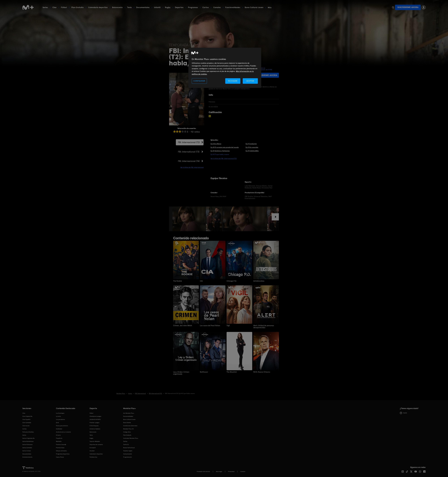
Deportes (179, 7)
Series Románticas (28, 441)
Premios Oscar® (61, 445)
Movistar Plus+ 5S (128, 429)
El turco (58, 435)
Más (270, 8)
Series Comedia (27, 448)
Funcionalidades (233, 7)
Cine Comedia (27, 423)
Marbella (59, 441)
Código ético (127, 432)
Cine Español (26, 419)
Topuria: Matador (95, 441)
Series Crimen (27, 451)
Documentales (143, 7)
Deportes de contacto (96, 445)
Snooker (92, 451)
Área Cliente (127, 423)
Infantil (157, 7)
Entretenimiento (27, 457)
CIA (201, 281)
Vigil (228, 326)
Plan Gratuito (78, 7)
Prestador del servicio (203, 472)
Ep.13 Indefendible (252, 151)
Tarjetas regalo (128, 451)
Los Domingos (60, 413)
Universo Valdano (95, 429)
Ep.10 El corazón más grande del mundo (225, 147)
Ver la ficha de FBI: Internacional (192, 167)
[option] (189, 219)
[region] (225, 68)
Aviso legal (219, 472)
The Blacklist (232, 372)
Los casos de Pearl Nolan (210, 326)
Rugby (168, 7)
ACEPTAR (250, 81)
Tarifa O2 (126, 445)
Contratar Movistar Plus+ (131, 438)
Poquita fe (59, 438)
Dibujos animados (61, 451)
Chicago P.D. (232, 281)
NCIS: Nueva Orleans (262, 372)
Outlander (59, 429)
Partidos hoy (93, 457)
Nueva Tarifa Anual (129, 448)
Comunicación (128, 454)
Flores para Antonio (62, 426)
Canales (217, 7)
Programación (128, 457)
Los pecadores (60, 419)
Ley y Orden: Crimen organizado (181, 373)
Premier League (94, 423)
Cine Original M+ (27, 416)
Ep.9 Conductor (251, 144)
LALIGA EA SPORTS (95, 419)
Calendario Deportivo (96, 454)
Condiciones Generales (130, 426)
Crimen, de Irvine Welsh (183, 326)
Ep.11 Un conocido (252, 147)
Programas (193, 7)
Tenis (129, 7)
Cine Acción (26, 426)
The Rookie (178, 281)
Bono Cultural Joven (254, 7)
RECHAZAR (233, 81)
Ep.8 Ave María (216, 144)
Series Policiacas (27, 445)
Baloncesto (117, 7)
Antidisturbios (259, 281)
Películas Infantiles (28, 432)
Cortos (206, 7)
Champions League (95, 416)
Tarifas (125, 441)
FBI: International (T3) (189, 152)
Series (45, 7)
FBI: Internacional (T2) (189, 142)
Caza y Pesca (60, 457)
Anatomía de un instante (63, 432)
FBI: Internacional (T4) (189, 161)
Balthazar (204, 372)
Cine (54, 7)
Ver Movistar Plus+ (129, 413)
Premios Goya (60, 448)
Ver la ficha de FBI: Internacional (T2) (224, 159)
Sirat (57, 423)
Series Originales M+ (29, 438)
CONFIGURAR (199, 81)
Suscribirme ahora (408, 7)
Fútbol (64, 7)
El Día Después (94, 426)
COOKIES (243, 472)
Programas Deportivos (63, 454)
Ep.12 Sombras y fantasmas (220, 151)
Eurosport (93, 448)
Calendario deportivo (98, 7)
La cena (58, 416)
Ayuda (403, 413)
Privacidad (231, 472)
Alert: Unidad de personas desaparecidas (264, 327)
